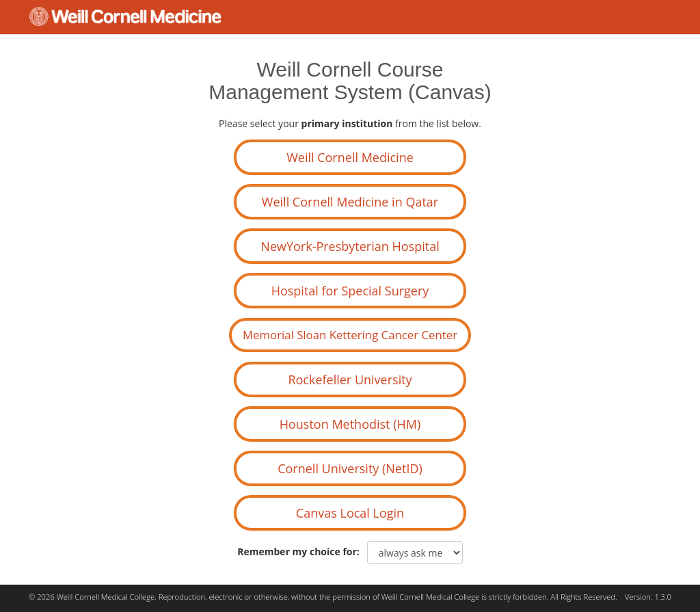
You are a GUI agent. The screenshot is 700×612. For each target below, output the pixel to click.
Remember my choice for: (301, 551)
